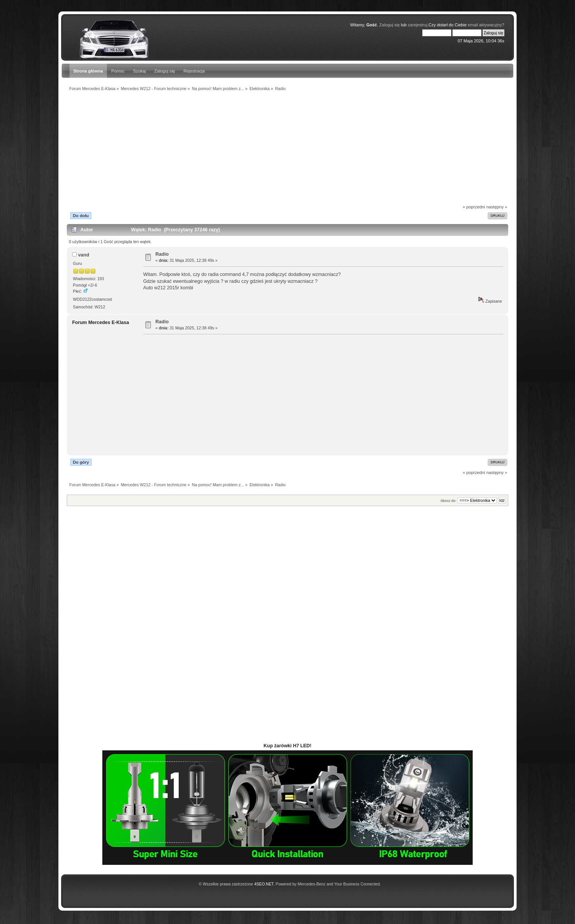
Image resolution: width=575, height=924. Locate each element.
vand (83, 255)
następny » (497, 207)
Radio (162, 254)
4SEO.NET (264, 884)
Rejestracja (194, 71)
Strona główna (88, 71)
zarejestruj (418, 25)
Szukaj (139, 71)
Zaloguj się (389, 25)
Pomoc (118, 71)
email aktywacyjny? (486, 25)
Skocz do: (448, 501)
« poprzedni (474, 207)
